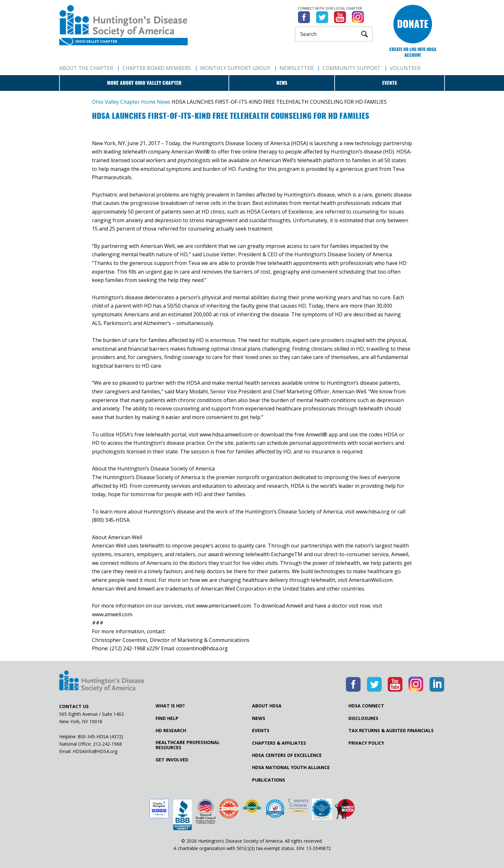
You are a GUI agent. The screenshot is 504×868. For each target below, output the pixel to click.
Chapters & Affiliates (279, 743)
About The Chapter (86, 68)
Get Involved (172, 760)
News (282, 83)
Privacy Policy (366, 743)
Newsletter (297, 68)
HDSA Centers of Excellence (287, 755)
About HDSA (267, 706)
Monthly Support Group (235, 68)
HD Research (171, 731)
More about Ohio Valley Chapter (144, 83)
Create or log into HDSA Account (413, 52)
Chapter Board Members (157, 68)
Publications (269, 780)
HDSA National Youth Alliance (291, 767)
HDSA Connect (366, 706)
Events (390, 83)
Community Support (352, 68)
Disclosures (363, 718)
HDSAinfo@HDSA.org (95, 751)
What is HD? (170, 706)
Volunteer (405, 68)
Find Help (167, 718)
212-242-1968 (107, 744)
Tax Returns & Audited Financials (391, 731)
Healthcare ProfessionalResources (188, 745)
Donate (413, 24)
